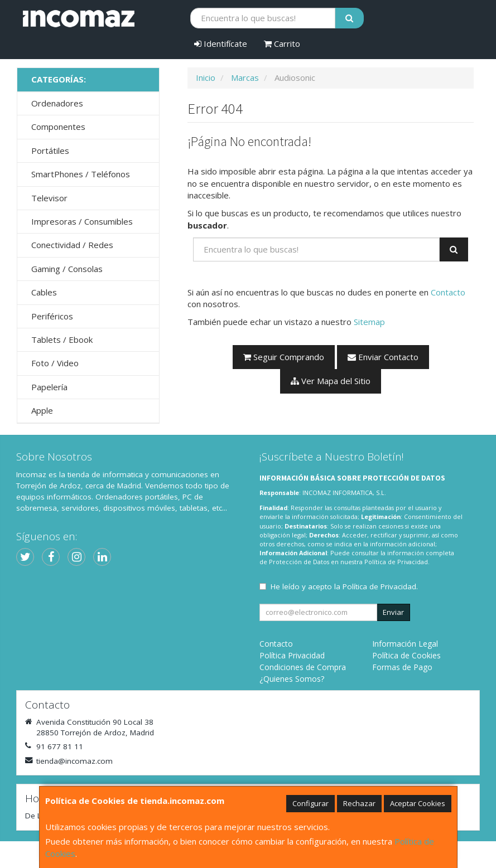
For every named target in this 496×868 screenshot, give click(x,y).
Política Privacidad (292, 655)
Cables (44, 292)
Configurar (310, 803)
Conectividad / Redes (72, 245)
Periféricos (52, 316)
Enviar (393, 612)
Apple (42, 410)
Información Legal (405, 644)
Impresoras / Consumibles (82, 221)
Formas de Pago (402, 667)
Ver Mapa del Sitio (331, 381)
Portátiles (50, 151)
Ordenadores (57, 103)
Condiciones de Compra (303, 667)
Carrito (282, 43)
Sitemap (369, 322)
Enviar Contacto (383, 357)
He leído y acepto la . (344, 586)
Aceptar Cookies (418, 803)
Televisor (49, 198)
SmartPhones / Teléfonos (81, 174)
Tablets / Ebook (62, 340)
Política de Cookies (406, 655)
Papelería (49, 387)
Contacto (448, 292)
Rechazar (359, 803)
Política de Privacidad (396, 562)
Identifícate (221, 43)
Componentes (58, 127)
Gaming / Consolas (67, 269)
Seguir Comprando (284, 357)
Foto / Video (55, 363)
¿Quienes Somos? (292, 679)
